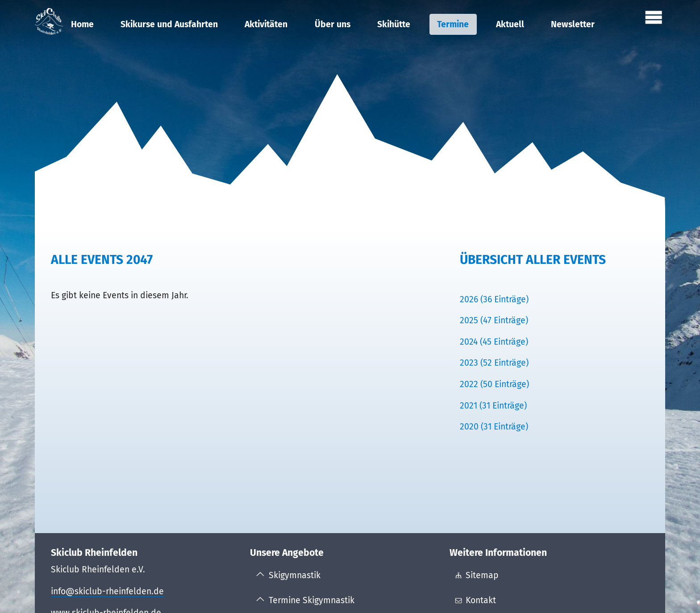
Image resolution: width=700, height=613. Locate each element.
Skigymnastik (295, 575)
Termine (453, 24)
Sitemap (482, 575)
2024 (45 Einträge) (494, 342)
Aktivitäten (266, 24)
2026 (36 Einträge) (494, 299)
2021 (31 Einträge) (493, 406)
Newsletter (573, 24)
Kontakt (481, 600)
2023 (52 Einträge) (494, 363)
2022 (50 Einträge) (494, 384)
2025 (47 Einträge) (494, 320)
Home (82, 24)
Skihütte (394, 24)
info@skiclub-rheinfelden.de (107, 591)
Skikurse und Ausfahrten (169, 24)
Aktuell (510, 24)
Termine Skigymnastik (312, 600)
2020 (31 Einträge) (494, 427)
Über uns (333, 24)
